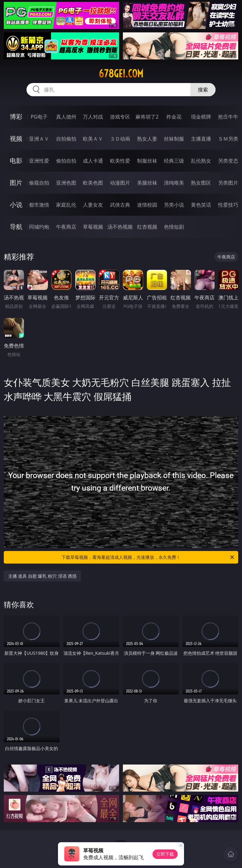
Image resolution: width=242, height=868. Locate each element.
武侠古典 (120, 205)
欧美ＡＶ (93, 139)
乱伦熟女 (201, 161)
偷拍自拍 (66, 161)
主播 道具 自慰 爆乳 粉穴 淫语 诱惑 (43, 576)
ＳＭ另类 (228, 139)
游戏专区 (120, 117)
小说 (16, 205)
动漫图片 (120, 183)
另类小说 (174, 205)
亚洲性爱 (39, 161)
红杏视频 (147, 227)
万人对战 (93, 117)
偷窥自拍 (39, 183)
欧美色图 (93, 183)
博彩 (16, 117)
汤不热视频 (120, 227)
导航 (16, 227)
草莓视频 (93, 227)
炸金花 (174, 117)
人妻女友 (93, 205)
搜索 (203, 90)
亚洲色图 (66, 183)
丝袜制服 (174, 139)
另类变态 (228, 161)
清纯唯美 (174, 183)
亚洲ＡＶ (39, 139)
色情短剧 (174, 227)
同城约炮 (39, 227)
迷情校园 (147, 205)
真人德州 (66, 117)
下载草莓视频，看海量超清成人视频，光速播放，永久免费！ (148, 557)
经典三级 (174, 161)
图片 (16, 183)
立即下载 (165, 854)
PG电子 (39, 117)
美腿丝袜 (147, 183)
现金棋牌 (201, 117)
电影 (16, 161)
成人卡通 (93, 161)
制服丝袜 (147, 161)
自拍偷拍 (66, 139)
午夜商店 (66, 227)
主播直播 (201, 139)
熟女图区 (201, 183)
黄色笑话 (201, 205)
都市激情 (39, 205)
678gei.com (121, 74)
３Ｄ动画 (120, 139)
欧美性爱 (120, 161)
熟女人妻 (147, 139)
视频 (16, 139)
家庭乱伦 (66, 205)
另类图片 (228, 183)
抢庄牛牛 (228, 117)
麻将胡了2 (147, 117)
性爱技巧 (228, 205)
